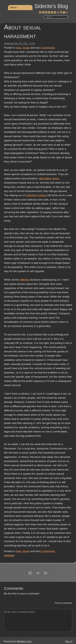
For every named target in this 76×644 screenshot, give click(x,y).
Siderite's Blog (51, 6)
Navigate (9, 555)
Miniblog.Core (24, 641)
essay (26, 48)
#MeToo (25, 280)
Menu (14, 7)
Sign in (69, 641)
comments (48, 48)
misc (18, 48)
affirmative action (49, 178)
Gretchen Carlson (36, 195)
